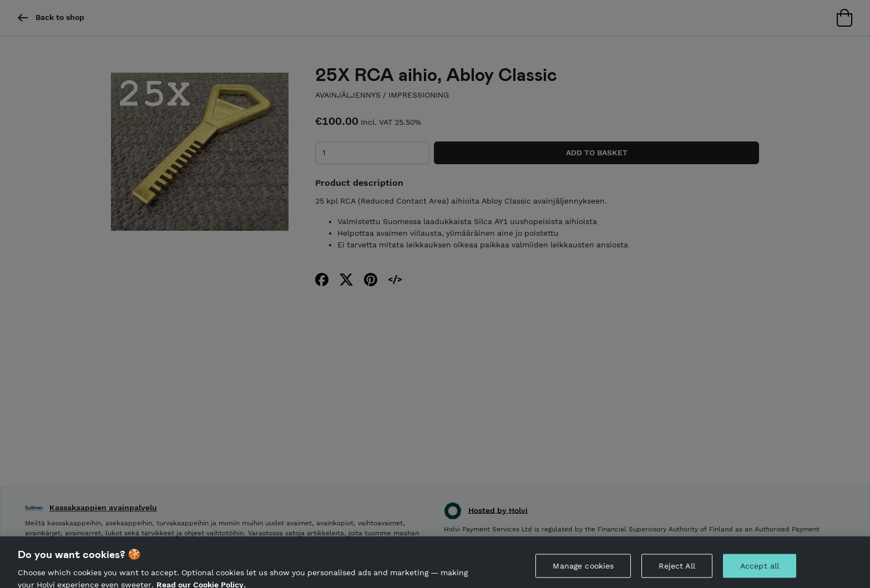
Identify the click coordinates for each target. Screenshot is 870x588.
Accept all (760, 569)
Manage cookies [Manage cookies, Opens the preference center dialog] (583, 569)
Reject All (677, 569)
